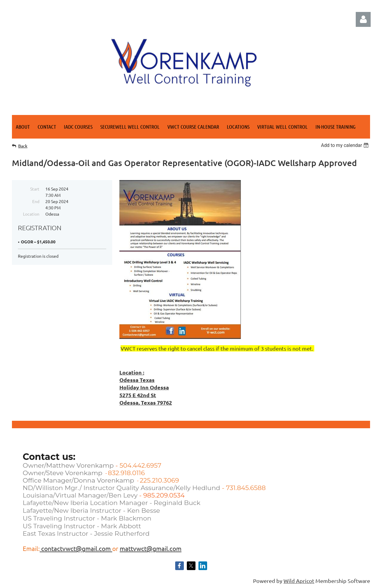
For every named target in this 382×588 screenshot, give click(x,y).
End (36, 201)
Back (23, 146)
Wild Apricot (299, 581)
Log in (363, 19)
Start (35, 189)
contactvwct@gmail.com (76, 548)
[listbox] (345, 145)
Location (31, 214)
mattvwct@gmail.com (151, 548)
